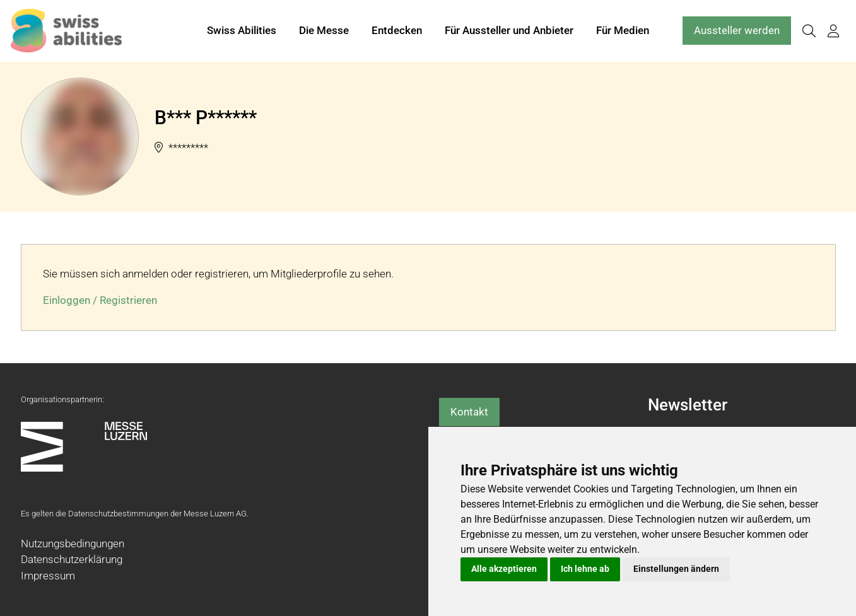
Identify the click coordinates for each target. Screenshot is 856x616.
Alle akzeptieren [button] (504, 569)
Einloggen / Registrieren (100, 300)
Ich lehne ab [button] (585, 569)
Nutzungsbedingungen (73, 543)
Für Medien (623, 30)
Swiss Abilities (242, 30)
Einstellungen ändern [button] (676, 569)
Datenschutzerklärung (72, 559)
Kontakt (469, 412)
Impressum (48, 576)
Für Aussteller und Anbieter (509, 30)
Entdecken (397, 30)
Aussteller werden (737, 30)
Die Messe (324, 30)
